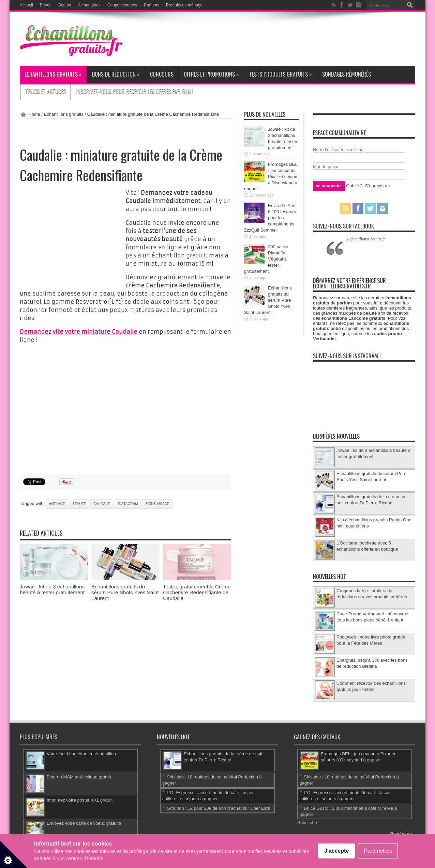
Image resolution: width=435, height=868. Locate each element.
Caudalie (102, 504)
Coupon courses (122, 5)
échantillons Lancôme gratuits (354, 318)
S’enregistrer (378, 186)
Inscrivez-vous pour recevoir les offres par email (135, 91)
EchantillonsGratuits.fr (366, 239)
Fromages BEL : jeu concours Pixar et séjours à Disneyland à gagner (271, 177)
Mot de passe (326, 167)
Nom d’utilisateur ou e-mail (339, 150)
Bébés (46, 5)
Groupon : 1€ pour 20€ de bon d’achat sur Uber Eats (218, 808)
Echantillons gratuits (53, 74)
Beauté (65, 5)
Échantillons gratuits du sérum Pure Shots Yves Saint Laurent (125, 592)
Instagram (128, 504)
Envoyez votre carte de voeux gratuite (84, 823)
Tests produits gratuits (281, 74)
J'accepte (336, 851)
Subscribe (307, 823)
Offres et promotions (211, 74)
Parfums (152, 5)
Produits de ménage (184, 5)
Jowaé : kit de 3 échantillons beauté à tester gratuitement (52, 589)
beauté (79, 504)
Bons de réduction (116, 74)
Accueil (26, 5)
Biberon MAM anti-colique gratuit (79, 777)
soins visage (157, 504)
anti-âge (57, 504)
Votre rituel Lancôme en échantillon (81, 754)
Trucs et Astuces (46, 91)
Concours (162, 74)
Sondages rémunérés (347, 74)
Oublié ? (354, 186)
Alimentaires (89, 5)
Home (34, 114)
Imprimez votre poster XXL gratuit (80, 800)
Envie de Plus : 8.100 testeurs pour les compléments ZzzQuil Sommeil (271, 218)
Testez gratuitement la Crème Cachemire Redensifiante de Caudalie (197, 592)
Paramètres (378, 851)
